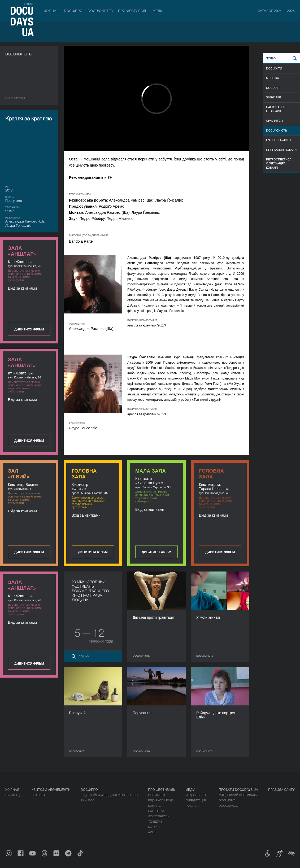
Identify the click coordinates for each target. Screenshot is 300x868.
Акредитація (196, 800)
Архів (152, 832)
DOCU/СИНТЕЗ (100, 11)
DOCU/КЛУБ (227, 800)
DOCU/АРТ (273, 88)
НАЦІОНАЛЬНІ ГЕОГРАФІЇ (276, 109)
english (29, 4)
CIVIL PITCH (274, 121)
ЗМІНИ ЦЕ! (273, 97)
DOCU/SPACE (228, 806)
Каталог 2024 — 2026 (276, 11)
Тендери (155, 822)
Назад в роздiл (15, 98)
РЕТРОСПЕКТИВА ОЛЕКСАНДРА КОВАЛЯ (279, 163)
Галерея (192, 806)
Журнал (51, 11)
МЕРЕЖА (273, 78)
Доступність (158, 816)
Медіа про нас (197, 795)
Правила (38, 795)
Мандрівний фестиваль (238, 795)
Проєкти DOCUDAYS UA (238, 790)
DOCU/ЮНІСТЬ (277, 130)
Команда (155, 806)
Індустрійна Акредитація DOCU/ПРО (109, 795)
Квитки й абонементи (51, 790)
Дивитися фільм (29, 329)
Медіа (158, 11)
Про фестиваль (133, 11)
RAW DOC (88, 800)
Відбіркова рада (161, 800)
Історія (154, 827)
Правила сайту (281, 790)
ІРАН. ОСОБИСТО (278, 140)
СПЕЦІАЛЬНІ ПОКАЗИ (281, 150)
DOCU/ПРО (73, 11)
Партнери (156, 811)
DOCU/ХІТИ (274, 68)
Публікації (13, 795)
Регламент (157, 795)
